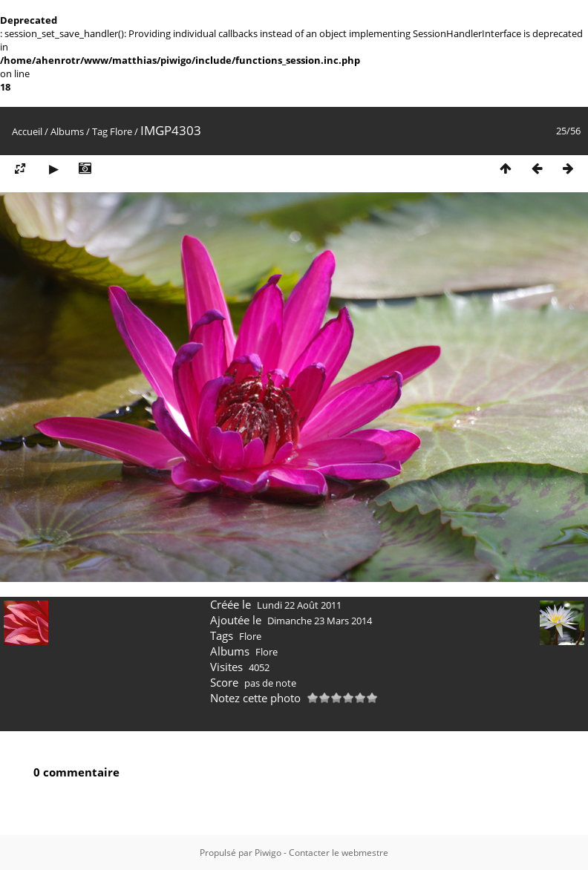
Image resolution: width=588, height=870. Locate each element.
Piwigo (268, 853)
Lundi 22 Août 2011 (299, 605)
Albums (67, 131)
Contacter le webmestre (339, 853)
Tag (100, 131)
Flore (121, 131)
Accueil (27, 131)
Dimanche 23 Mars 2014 (320, 621)
